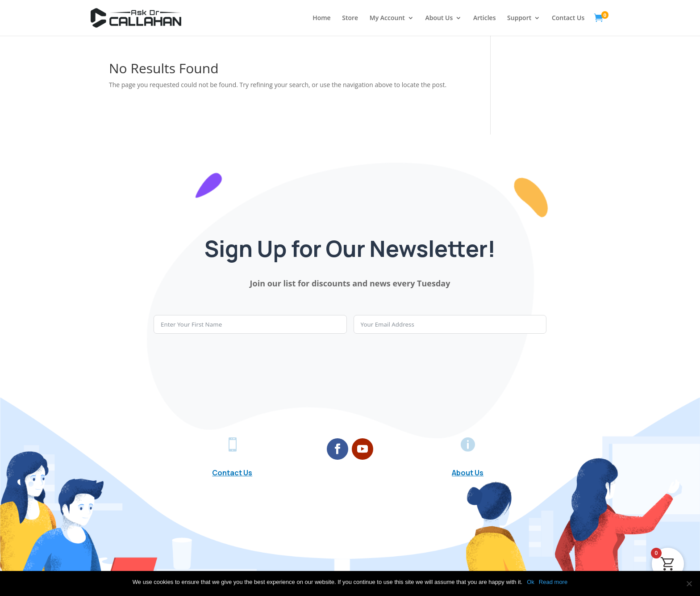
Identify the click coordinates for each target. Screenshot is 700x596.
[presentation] (221, 360)
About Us (439, 18)
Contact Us (568, 18)
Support (519, 18)
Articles (484, 18)
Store (350, 18)
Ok (531, 582)
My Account (387, 18)
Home (322, 18)
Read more (553, 582)
